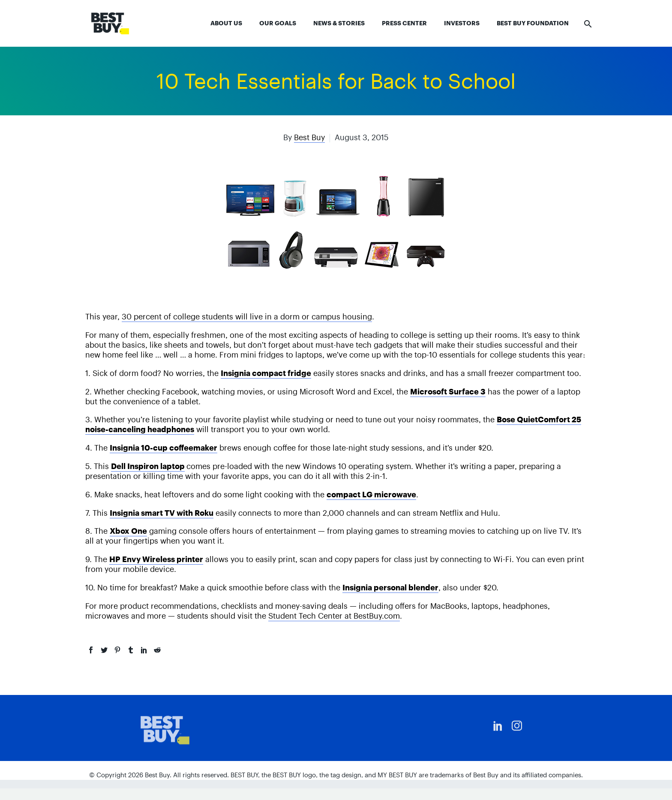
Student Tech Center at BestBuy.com (334, 616)
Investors (462, 23)
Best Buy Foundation (533, 23)
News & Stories (339, 23)
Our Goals (278, 23)
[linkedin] (498, 726)
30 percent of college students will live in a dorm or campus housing (247, 317)
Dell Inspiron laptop (148, 466)
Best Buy (309, 137)
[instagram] (517, 726)
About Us (226, 23)
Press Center (404, 23)
